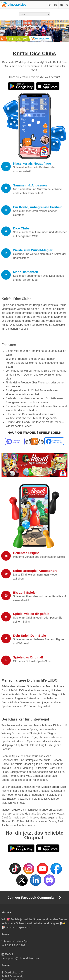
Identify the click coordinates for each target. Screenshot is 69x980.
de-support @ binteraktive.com (20, 958)
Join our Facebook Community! (34, 897)
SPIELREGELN (50, 433)
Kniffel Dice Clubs (34, 53)
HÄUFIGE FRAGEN (22, 433)
